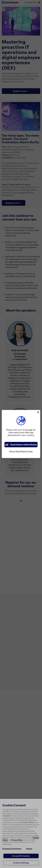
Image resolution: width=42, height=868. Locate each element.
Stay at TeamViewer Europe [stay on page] (21, 451)
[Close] (38, 412)
